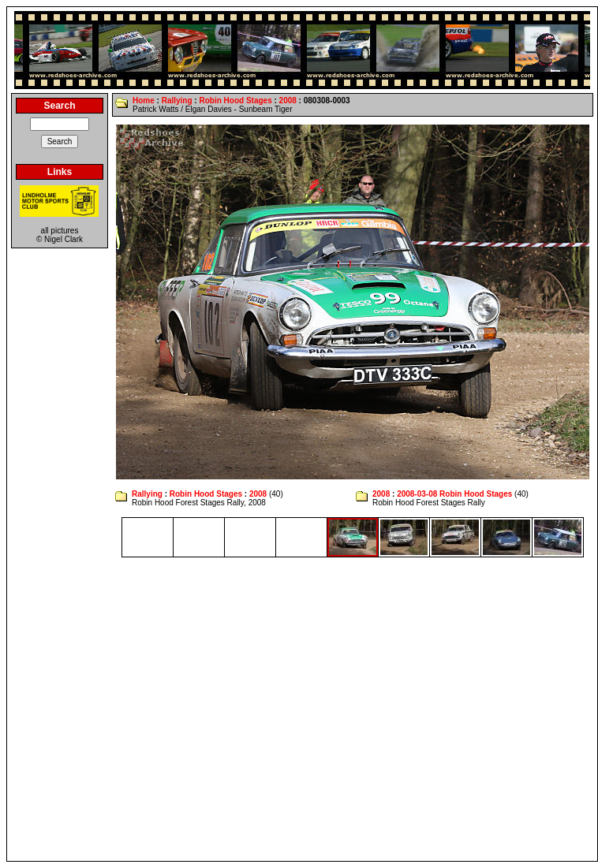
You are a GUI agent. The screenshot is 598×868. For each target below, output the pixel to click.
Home (144, 101)
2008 (288, 101)
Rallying (177, 101)
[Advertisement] (148, 709)
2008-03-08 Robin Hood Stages (454, 494)
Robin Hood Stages (235, 101)
